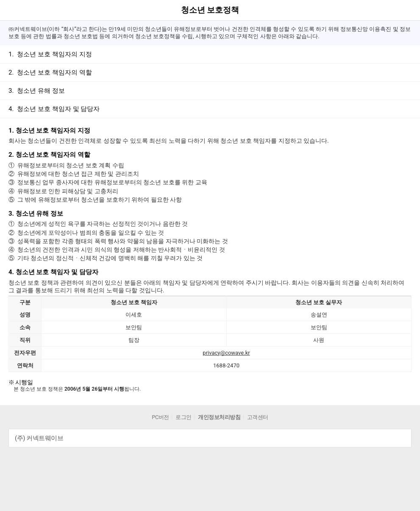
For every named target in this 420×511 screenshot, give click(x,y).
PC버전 (160, 417)
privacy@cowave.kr (226, 353)
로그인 (184, 417)
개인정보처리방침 (219, 417)
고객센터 (258, 417)
